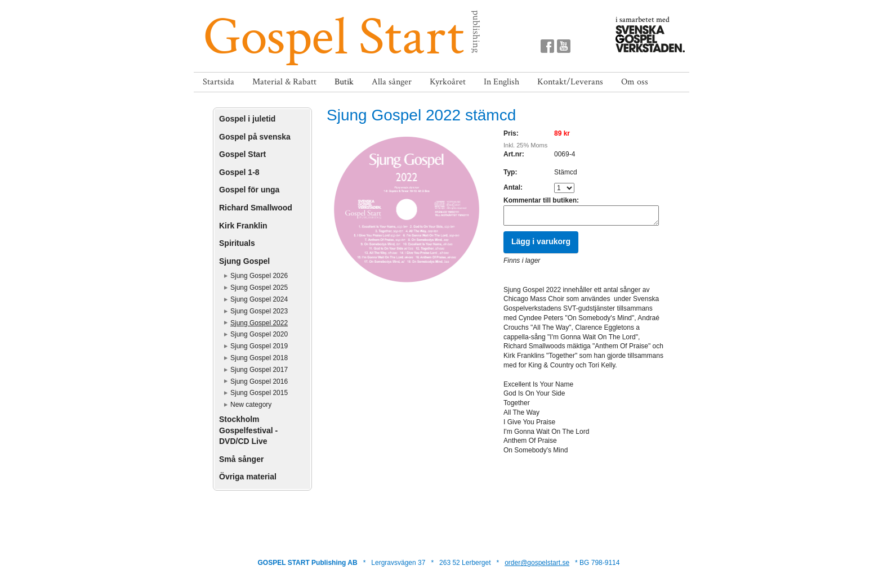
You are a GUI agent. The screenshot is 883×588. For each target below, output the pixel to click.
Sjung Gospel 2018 (259, 358)
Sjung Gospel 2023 (259, 311)
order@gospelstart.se (537, 563)
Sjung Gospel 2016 (259, 381)
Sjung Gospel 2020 (259, 334)
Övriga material (248, 477)
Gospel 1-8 (239, 172)
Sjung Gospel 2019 (259, 346)
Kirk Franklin (243, 226)
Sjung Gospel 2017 (259, 370)
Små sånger (241, 459)
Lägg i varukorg (541, 245)
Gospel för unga (249, 190)
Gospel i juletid (247, 119)
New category (251, 405)
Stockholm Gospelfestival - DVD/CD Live (248, 430)
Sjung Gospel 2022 (259, 323)
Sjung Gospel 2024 (259, 299)
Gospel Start (242, 154)
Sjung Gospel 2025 (259, 288)
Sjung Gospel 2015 (259, 393)
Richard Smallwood (256, 208)
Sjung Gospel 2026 (259, 276)
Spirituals (237, 243)
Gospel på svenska (255, 137)
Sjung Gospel (244, 261)
